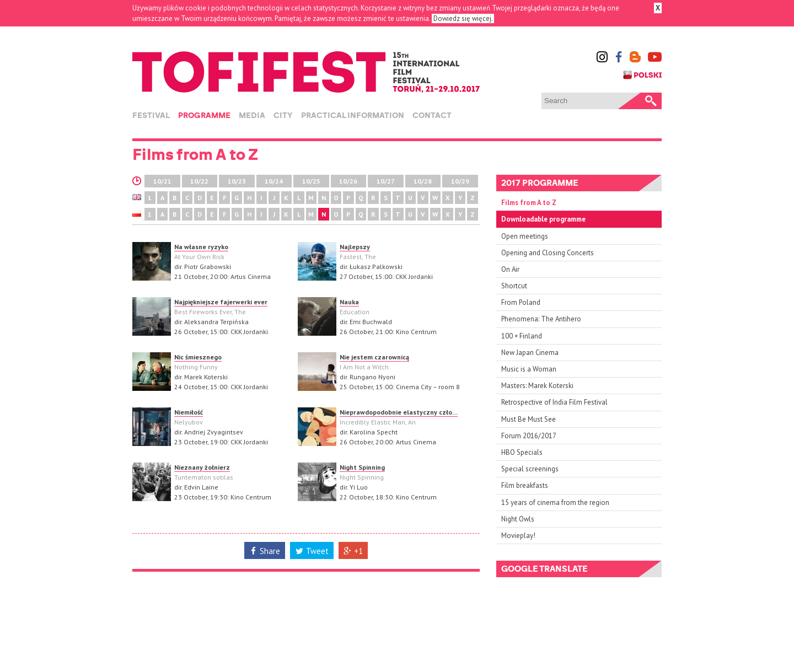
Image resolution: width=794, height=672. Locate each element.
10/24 (274, 181)
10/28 (423, 181)
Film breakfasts (525, 485)
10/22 (199, 181)
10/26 (348, 181)
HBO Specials (522, 452)
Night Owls (518, 519)
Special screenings (530, 469)
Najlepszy (355, 247)
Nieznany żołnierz (202, 467)
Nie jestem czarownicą (374, 357)
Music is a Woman (529, 369)
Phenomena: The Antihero (541, 319)
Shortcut (514, 286)
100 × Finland (522, 336)
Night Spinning (362, 467)
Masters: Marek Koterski (537, 386)
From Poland (521, 302)
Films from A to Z (529, 203)
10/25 (311, 181)
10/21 (162, 181)
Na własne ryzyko (201, 247)
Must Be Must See (529, 419)
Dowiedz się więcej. (463, 18)
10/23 (237, 181)
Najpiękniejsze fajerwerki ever (221, 302)
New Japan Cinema (530, 353)
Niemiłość (189, 412)
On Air (510, 269)
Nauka (349, 302)
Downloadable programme (543, 219)
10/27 (386, 181)
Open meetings (525, 236)
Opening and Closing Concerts (548, 253)
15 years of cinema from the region (555, 502)
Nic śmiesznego (198, 357)
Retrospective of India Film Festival (554, 402)
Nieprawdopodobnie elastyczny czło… (399, 412)
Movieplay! (518, 536)
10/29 (460, 181)
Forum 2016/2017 (529, 436)
